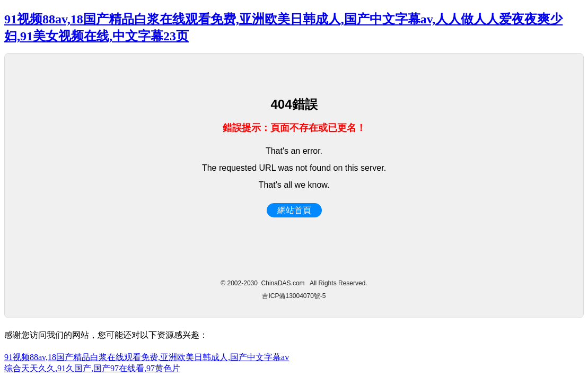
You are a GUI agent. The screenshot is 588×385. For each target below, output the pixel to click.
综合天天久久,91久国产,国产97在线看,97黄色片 (92, 368)
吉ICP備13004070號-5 (294, 296)
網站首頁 (294, 210)
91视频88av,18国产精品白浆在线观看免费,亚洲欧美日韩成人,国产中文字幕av (147, 357)
